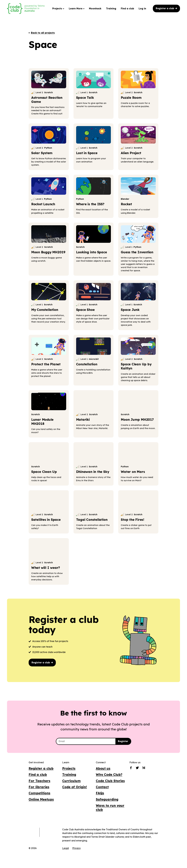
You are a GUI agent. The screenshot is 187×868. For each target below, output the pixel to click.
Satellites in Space (46, 520)
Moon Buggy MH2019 (48, 252)
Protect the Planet (46, 364)
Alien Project (131, 153)
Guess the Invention (137, 252)
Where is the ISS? (90, 204)
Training (111, 8)
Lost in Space (87, 153)
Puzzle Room (131, 98)
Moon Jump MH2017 (137, 419)
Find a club (127, 8)
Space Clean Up (44, 472)
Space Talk (85, 98)
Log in (142, 8)
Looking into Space (92, 252)
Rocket (126, 204)
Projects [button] (58, 8)
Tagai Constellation (92, 520)
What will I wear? (46, 568)
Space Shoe (85, 310)
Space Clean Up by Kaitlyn (136, 366)
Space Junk (130, 310)
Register (123, 741)
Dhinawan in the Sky (93, 472)
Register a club (166, 8)
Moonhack (95, 8)
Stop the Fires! (133, 520)
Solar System (42, 153)
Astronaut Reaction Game (47, 100)
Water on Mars (133, 472)
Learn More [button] (77, 8)
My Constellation (45, 310)
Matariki (83, 419)
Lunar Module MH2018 (42, 422)
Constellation (87, 364)
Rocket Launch (43, 204)
